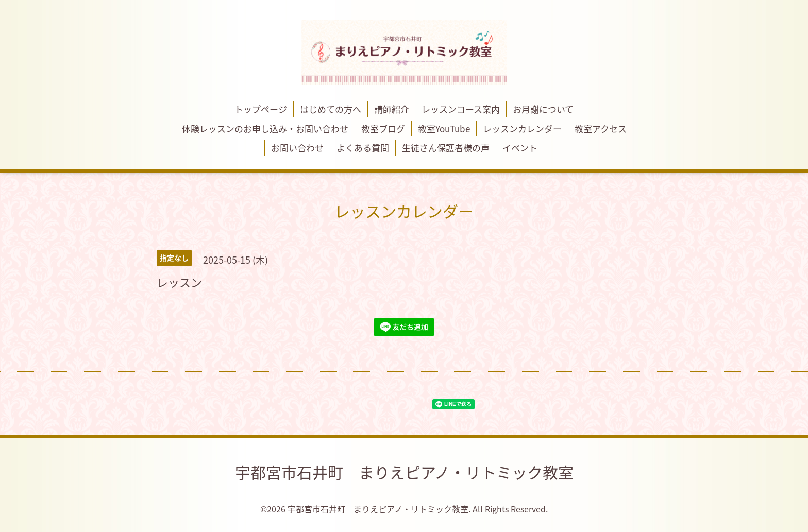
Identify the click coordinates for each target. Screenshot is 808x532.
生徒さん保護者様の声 (446, 148)
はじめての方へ (331, 109)
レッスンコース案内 (461, 109)
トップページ (261, 109)
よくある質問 (363, 148)
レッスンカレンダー (522, 128)
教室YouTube (444, 128)
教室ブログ (383, 128)
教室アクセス (601, 128)
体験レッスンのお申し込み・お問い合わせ (265, 128)
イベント (520, 148)
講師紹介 (392, 109)
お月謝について (543, 109)
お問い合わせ (297, 148)
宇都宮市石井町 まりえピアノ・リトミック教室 (404, 472)
